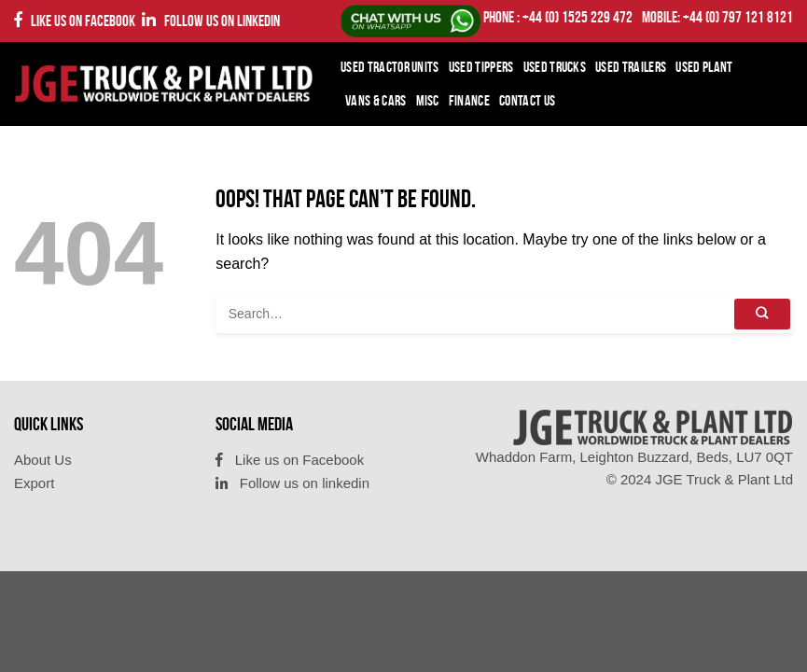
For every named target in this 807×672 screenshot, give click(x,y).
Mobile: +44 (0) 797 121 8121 (717, 17)
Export (34, 483)
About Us (43, 460)
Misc (428, 100)
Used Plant (704, 67)
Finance (469, 100)
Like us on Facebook (75, 20)
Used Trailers (631, 67)
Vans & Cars (376, 100)
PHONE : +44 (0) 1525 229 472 (558, 17)
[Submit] (762, 314)
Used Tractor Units (390, 67)
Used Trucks (555, 67)
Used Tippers (481, 67)
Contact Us (527, 100)
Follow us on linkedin (211, 20)
